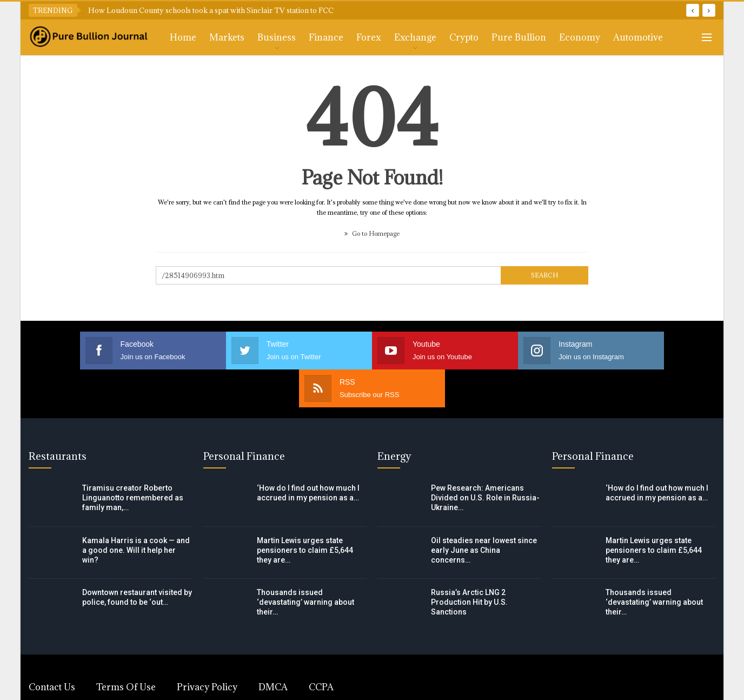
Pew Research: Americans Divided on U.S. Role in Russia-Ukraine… (485, 460)
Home (183, 37)
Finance (326, 37)
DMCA (273, 649)
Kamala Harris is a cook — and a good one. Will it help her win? (136, 512)
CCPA (321, 649)
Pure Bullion (519, 37)
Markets (227, 37)
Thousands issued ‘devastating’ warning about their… (305, 564)
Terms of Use (126, 649)
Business (277, 37)
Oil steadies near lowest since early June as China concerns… (484, 512)
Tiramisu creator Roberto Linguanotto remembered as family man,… (133, 460)
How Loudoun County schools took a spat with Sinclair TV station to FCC (211, 10)
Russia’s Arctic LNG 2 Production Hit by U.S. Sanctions (469, 564)
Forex (369, 37)
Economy (580, 37)
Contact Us (52, 649)
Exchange (415, 37)
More (625, 37)
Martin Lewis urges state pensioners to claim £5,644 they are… (305, 512)
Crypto (464, 37)
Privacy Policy (207, 649)
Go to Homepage (372, 233)
